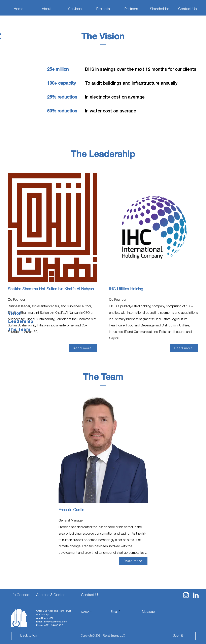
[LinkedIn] (196, 595)
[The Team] (22, 330)
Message (148, 612)
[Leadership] (22, 322)
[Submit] (178, 636)
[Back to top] (29, 636)
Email (114, 612)
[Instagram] (186, 595)
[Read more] (83, 348)
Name (85, 613)
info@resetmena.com (55, 622)
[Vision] (22, 314)
